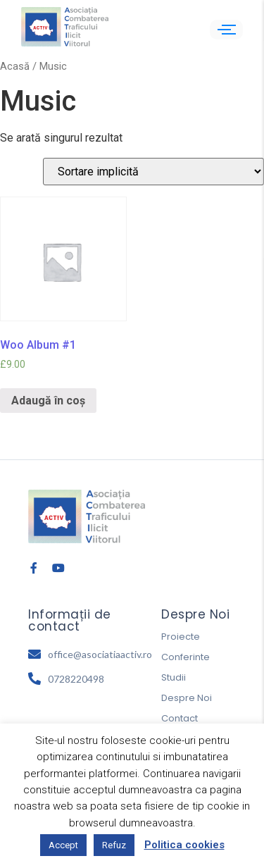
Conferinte (186, 657)
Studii (174, 677)
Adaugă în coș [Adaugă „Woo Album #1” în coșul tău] (48, 401)
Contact (180, 718)
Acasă (15, 66)
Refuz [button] (114, 845)
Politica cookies (184, 845)
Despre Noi (187, 698)
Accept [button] (63, 845)
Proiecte (181, 637)
